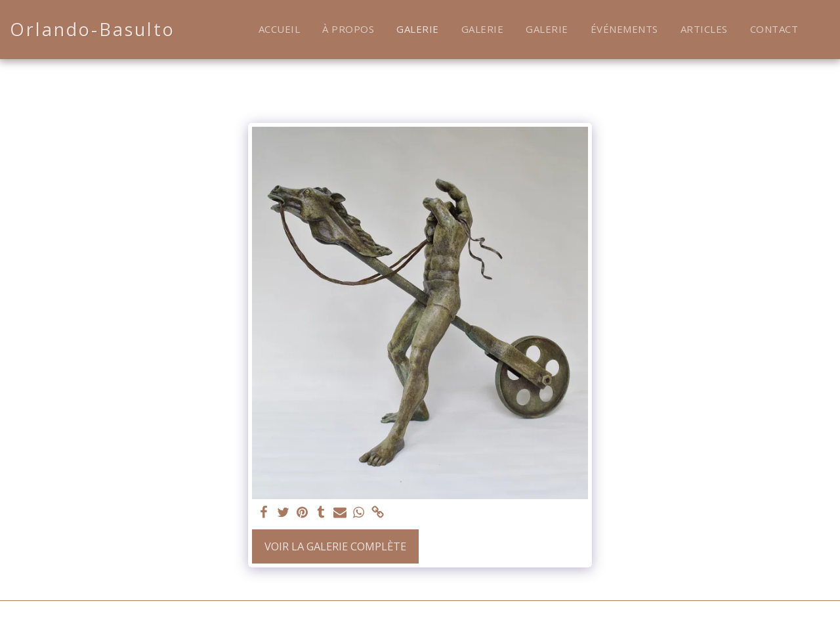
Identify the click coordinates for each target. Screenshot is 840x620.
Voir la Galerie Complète (335, 546)
